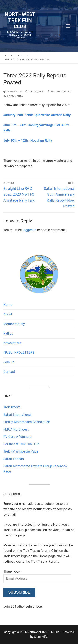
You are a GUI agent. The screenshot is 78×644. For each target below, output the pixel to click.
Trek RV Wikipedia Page (21, 451)
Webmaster (13, 91)
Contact (9, 372)
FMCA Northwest (16, 429)
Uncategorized (60, 91)
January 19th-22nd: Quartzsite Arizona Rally (37, 115)
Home (8, 56)
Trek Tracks (12, 407)
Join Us (9, 362)
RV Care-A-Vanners (17, 437)
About (8, 314)
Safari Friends (14, 459)
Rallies (8, 333)
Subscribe (19, 592)
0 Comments (13, 96)
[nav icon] (68, 26)
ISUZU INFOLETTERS (19, 353)
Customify (40, 637)
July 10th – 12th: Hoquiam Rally (28, 140)
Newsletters (12, 343)
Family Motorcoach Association (27, 422)
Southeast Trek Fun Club (21, 444)
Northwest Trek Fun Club (20, 20)
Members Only (14, 324)
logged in (29, 230)
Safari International (17, 415)
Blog (21, 56)
